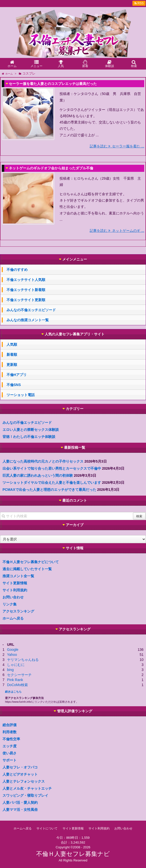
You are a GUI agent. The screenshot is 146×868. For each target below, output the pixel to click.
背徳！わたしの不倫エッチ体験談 (29, 437)
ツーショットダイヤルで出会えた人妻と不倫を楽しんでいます (52, 483)
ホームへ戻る (13, 618)
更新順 (12, 365)
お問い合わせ (13, 597)
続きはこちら (13, 692)
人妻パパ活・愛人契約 (20, 802)
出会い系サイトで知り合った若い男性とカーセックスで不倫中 (52, 468)
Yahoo (12, 655)
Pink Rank (15, 680)
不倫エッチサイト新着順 (26, 290)
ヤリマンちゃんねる (23, 660)
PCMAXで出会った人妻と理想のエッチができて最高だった (49, 490)
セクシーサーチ (19, 675)
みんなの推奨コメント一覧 (28, 320)
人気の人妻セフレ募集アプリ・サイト (75, 334)
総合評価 (10, 725)
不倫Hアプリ (17, 375)
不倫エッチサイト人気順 (26, 280)
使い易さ (10, 753)
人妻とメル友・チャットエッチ (27, 788)
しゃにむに (16, 665)
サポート (10, 760)
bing (10, 670)
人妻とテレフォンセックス (24, 781)
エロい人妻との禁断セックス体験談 (31, 430)
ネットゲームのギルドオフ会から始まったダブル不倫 (51, 168)
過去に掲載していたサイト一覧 (27, 569)
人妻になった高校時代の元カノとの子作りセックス (43, 461)
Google (13, 650)
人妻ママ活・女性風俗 (20, 810)
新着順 (12, 355)
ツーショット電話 (21, 395)
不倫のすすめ (17, 270)
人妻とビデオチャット (20, 774)
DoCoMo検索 (17, 685)
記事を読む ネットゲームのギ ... (117, 231)
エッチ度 (10, 746)
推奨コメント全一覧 (18, 576)
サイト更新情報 (15, 583)
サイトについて (47, 828)
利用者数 (10, 732)
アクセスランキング (18, 611)
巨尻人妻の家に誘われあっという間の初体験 (38, 475)
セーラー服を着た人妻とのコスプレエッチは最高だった (53, 84)
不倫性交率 (11, 739)
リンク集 (10, 604)
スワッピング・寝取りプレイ (25, 795)
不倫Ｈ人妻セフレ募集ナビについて (31, 562)
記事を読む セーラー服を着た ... (117, 146)
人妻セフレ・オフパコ (20, 767)
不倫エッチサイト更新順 (26, 300)
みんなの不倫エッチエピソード (31, 310)
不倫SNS (14, 385)
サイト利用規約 (15, 590)
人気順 (12, 344)
